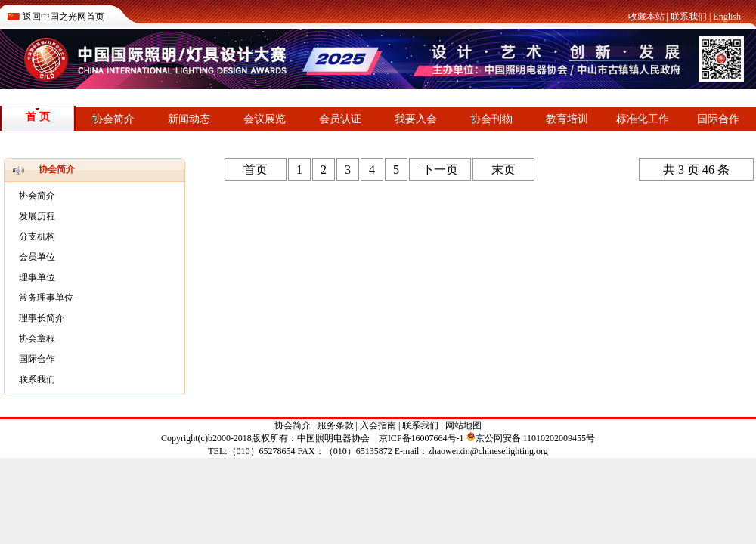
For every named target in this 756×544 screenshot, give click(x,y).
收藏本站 (646, 17)
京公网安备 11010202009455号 (531, 438)
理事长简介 (42, 318)
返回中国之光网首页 (64, 17)
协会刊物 (491, 119)
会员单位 (37, 257)
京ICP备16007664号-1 (421, 438)
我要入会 (416, 119)
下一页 (440, 170)
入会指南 (378, 425)
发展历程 (37, 216)
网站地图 (463, 425)
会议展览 (265, 119)
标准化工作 (643, 119)
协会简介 (113, 119)
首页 (256, 170)
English (727, 17)
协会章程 (37, 338)
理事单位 (37, 277)
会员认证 (340, 119)
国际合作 (718, 119)
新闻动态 (189, 119)
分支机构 (37, 236)
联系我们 (689, 17)
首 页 (38, 117)
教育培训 (567, 119)
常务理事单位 (46, 298)
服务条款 (336, 425)
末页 (503, 170)
